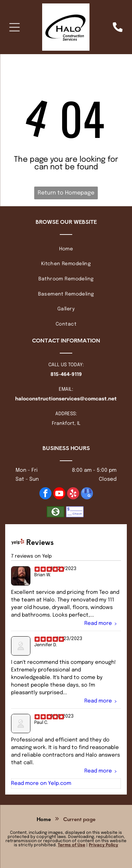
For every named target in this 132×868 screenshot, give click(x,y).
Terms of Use (72, 845)
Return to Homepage (66, 193)
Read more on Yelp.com (41, 783)
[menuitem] (66, 249)
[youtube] (59, 494)
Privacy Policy (103, 845)
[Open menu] (15, 27)
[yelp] (73, 494)
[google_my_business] (87, 494)
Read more (98, 623)
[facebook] (45, 494)
